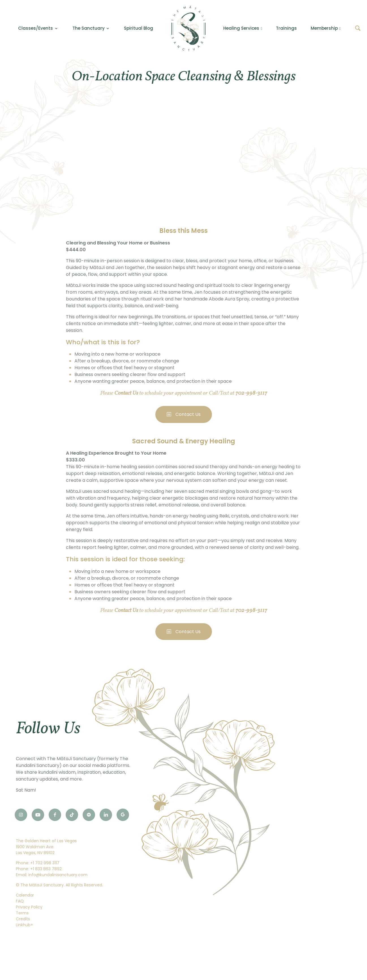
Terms (22, 913)
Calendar (25, 895)
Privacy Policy (29, 907)
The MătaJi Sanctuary (42, 885)
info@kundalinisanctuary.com (58, 875)
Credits (23, 919)
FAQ (20, 901)
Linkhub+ (24, 925)
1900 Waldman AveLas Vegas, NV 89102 (35, 850)
